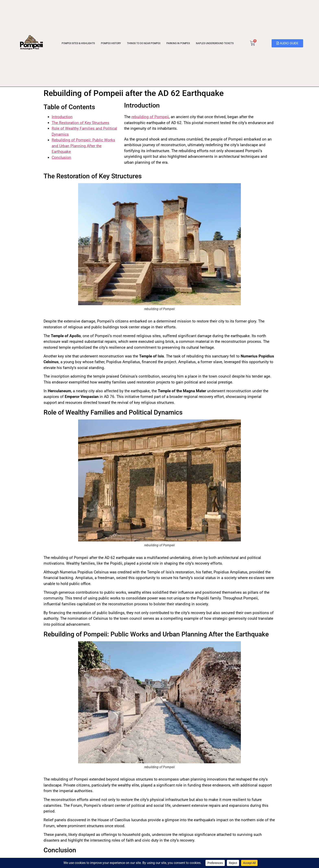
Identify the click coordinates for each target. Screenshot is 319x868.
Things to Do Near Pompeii (143, 43)
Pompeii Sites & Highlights (77, 43)
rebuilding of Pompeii (150, 117)
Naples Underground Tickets (214, 43)
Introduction (62, 117)
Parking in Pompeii (177, 43)
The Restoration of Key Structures (80, 123)
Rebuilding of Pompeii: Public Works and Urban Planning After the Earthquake (83, 146)
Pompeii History (110, 43)
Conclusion (61, 157)
